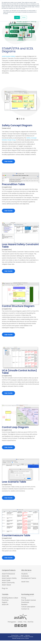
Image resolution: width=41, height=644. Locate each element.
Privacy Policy (15, 635)
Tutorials (5, 594)
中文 (25, 622)
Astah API (5, 605)
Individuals (25, 576)
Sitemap (28, 635)
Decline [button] (24, 17)
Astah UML (5, 576)
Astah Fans (25, 582)
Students (24, 574)
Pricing (24, 598)
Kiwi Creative (26, 638)
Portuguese (12, 622)
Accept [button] (17, 17)
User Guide (8, 161)
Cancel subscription (28, 607)
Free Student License (29, 600)
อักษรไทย (30, 622)
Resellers (24, 605)
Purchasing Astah (28, 594)
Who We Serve (26, 570)
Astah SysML (6, 580)
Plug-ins (5, 588)
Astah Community (8, 583)
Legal (22, 635)
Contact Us (25, 609)
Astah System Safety (9, 56)
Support (5, 602)
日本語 (20, 622)
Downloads (25, 602)
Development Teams (29, 578)
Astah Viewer (6, 585)
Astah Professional (8, 574)
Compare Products (9, 570)
